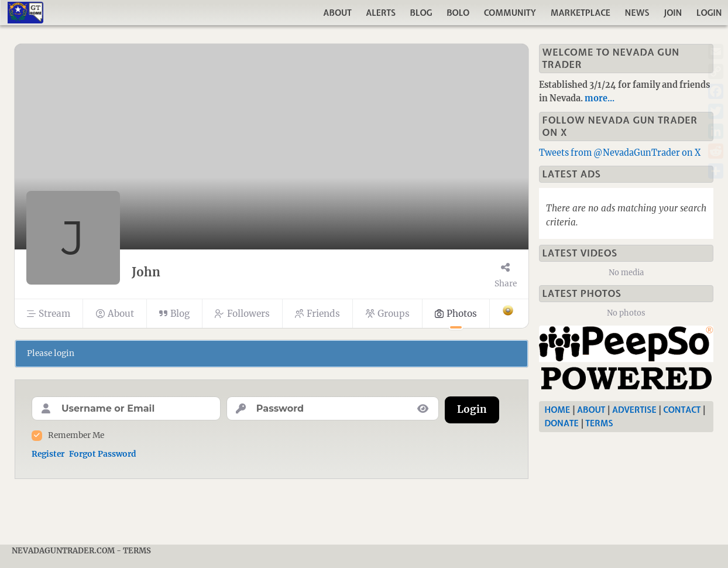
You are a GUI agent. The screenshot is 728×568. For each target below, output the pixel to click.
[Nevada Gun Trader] (629, 360)
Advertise (634, 410)
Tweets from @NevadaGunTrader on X (620, 153)
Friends (317, 314)
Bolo (458, 13)
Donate (562, 423)
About (337, 13)
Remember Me (76, 435)
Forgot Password (103, 454)
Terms (599, 423)
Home (558, 410)
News (637, 13)
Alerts (381, 13)
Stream (49, 314)
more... (600, 98)
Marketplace (581, 13)
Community (510, 13)
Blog (421, 13)
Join (673, 13)
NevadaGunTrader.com (63, 551)
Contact (682, 410)
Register (48, 454)
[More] (509, 314)
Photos (456, 314)
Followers (242, 314)
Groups (387, 314)
